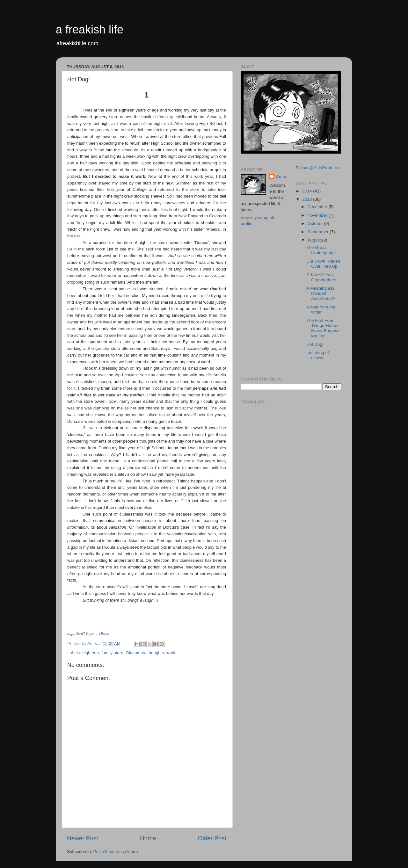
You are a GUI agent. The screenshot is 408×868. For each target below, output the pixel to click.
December (318, 207)
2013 (308, 199)
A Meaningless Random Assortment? (321, 293)
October (316, 224)
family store (112, 653)
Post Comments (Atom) (116, 852)
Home (148, 838)
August (315, 240)
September (319, 232)
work (171, 653)
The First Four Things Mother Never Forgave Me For (323, 328)
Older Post (212, 838)
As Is (281, 177)
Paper (91, 633)
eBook (104, 633)
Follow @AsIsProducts (317, 168)
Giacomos (135, 653)
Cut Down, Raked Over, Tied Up (323, 264)
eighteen (91, 653)
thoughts (156, 653)
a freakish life (90, 29)
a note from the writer (321, 310)
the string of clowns (318, 355)
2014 (308, 191)
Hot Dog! (315, 344)
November (318, 215)
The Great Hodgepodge (321, 250)
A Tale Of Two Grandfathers (321, 277)
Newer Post (83, 838)
